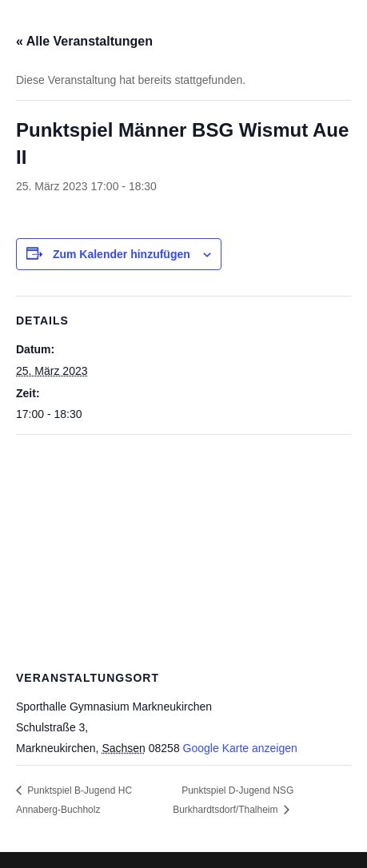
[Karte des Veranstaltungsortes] (183, 550)
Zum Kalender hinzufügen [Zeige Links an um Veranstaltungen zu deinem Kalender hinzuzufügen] (122, 254)
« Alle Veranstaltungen (84, 41)
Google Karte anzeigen (240, 748)
